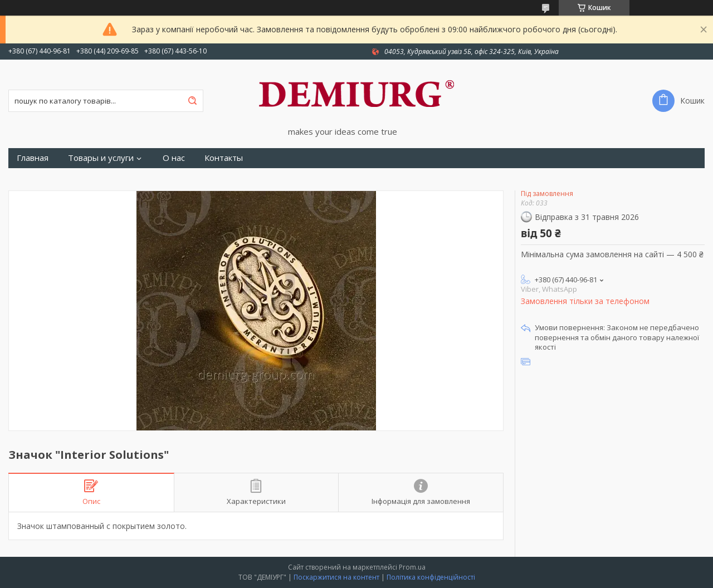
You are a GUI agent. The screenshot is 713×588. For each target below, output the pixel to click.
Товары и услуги (101, 158)
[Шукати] (192, 101)
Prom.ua (412, 567)
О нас (174, 158)
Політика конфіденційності (431, 577)
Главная (33, 158)
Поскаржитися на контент (336, 577)
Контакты (224, 158)
